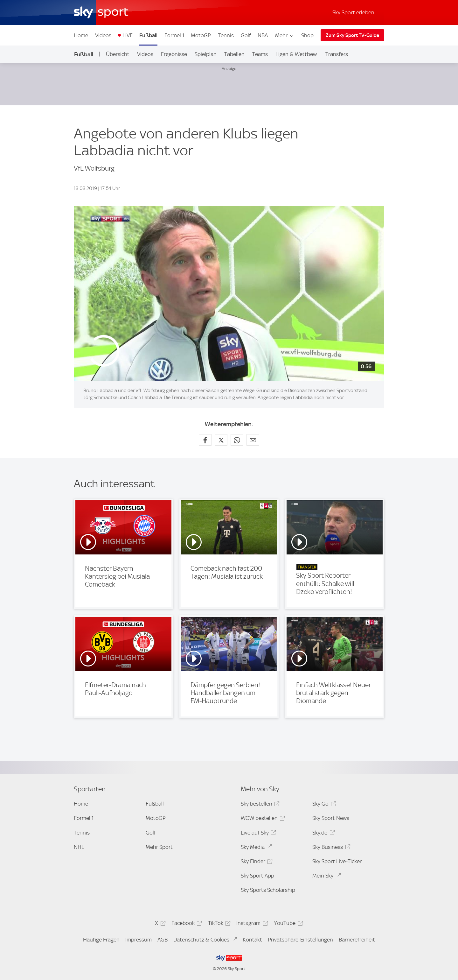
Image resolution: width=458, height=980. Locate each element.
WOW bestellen (262, 819)
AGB (163, 940)
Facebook (186, 924)
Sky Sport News (331, 818)
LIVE (128, 35)
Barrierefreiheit (357, 940)
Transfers (337, 54)
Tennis (226, 35)
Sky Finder (256, 862)
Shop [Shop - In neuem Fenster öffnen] (307, 35)
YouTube (287, 924)
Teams (260, 54)
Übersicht (118, 54)
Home (81, 35)
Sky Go (323, 805)
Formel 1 (174, 35)
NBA (263, 35)
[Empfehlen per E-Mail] (253, 440)
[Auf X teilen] (221, 440)
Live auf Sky (257, 834)
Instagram (251, 924)
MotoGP (201, 35)
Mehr (285, 35)
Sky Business (330, 848)
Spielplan (206, 54)
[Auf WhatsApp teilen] (237, 440)
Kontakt (252, 940)
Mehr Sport (159, 847)
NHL (79, 847)
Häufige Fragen (101, 940)
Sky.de (323, 834)
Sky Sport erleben (353, 12)
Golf (246, 35)
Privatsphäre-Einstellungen (300, 940)
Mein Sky (326, 877)
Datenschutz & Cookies (204, 941)
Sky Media (255, 848)
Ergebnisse (174, 54)
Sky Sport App (257, 876)
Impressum (139, 940)
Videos (103, 35)
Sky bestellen (259, 805)
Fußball (148, 35)
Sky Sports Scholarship (268, 890)
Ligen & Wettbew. (297, 54)
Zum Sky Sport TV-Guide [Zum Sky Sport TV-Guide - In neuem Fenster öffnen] (352, 35)
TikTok (218, 924)
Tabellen (234, 54)
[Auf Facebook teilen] (205, 440)
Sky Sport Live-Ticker (337, 861)
